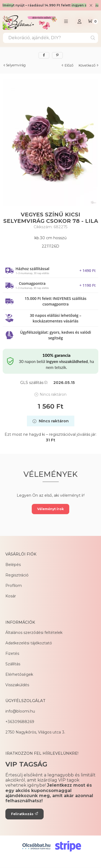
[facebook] (44, 55)
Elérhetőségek (19, 674)
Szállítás (13, 664)
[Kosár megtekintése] (93, 21)
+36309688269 (20, 722)
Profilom (14, 586)
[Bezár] (91, 5)
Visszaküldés (17, 685)
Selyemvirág (16, 65)
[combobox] (50, 38)
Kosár (11, 596)
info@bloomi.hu (20, 711)
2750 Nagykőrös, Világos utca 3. (35, 732)
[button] (66, 21)
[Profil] (79, 21)
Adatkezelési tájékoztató (29, 643)
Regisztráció (17, 575)
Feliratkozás (25, 814)
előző (67, 65)
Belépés (13, 565)
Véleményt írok (50, 509)
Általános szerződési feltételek (34, 633)
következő (88, 65)
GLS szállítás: (34, 383)
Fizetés (12, 653)
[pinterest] (57, 55)
